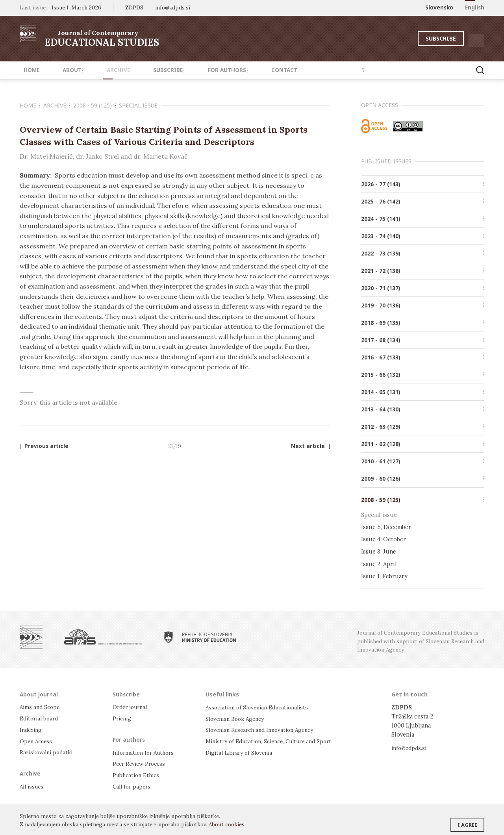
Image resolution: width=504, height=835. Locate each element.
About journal (40, 694)
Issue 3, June (379, 551)
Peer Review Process (141, 764)
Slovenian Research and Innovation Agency (264, 729)
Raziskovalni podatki (48, 752)
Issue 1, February (384, 576)
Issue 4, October (384, 539)
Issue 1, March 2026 (76, 7)
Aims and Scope (41, 707)
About (63, 70)
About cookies (227, 824)
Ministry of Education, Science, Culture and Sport (275, 740)
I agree (467, 821)
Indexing (32, 729)
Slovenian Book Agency (237, 718)
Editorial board (41, 718)
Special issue (138, 105)
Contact (251, 70)
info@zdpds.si (410, 748)
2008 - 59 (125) (94, 105)
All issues (33, 786)
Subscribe (419, 38)
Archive (102, 70)
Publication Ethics (138, 775)
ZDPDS (134, 7)
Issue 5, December (386, 527)
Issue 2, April (379, 564)
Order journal (132, 707)
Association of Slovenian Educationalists (261, 707)
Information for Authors (146, 752)
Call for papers (133, 786)
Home (28, 70)
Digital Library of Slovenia (242, 752)
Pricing (123, 718)
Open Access (37, 740)
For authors (201, 70)
